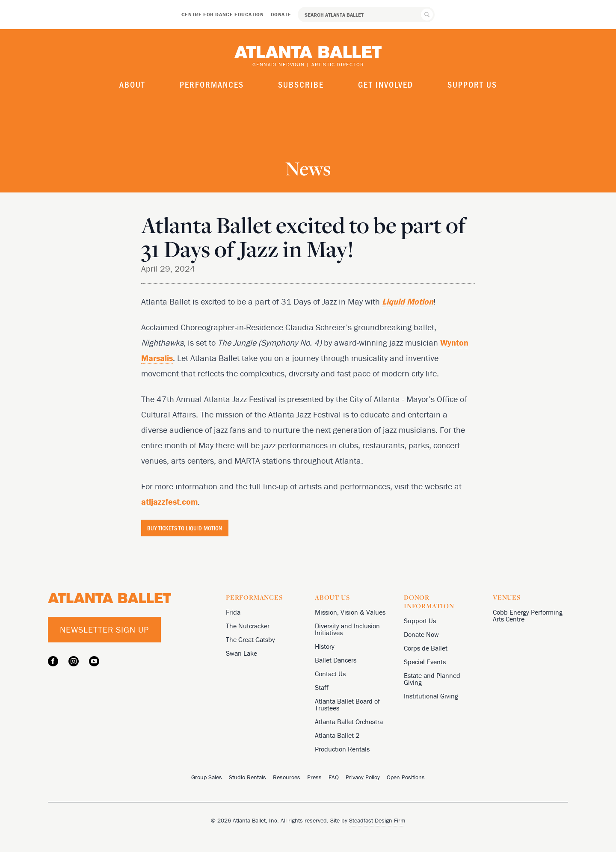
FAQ (334, 777)
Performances (212, 84)
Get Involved (386, 84)
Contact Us (330, 674)
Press (314, 777)
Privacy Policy (363, 777)
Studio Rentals (247, 777)
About (132, 84)
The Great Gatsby (250, 639)
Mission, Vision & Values (350, 612)
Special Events (425, 662)
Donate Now (421, 634)
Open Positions (406, 777)
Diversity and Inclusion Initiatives (347, 629)
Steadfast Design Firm (377, 820)
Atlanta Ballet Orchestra (349, 722)
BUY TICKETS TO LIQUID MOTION (185, 528)
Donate (281, 14)
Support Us (472, 84)
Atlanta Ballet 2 (337, 735)
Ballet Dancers (336, 660)
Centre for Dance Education (223, 14)
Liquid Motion (408, 301)
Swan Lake (241, 653)
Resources (287, 777)
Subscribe (301, 84)
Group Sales (207, 777)
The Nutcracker (248, 626)
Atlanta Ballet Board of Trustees (347, 704)
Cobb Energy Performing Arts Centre (528, 615)
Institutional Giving (431, 696)
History (325, 646)
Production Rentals (342, 749)
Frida (233, 612)
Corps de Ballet (426, 648)
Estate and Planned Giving (432, 679)
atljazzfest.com (169, 501)
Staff (322, 687)
